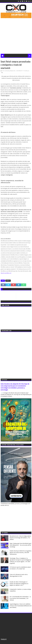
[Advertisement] (16, 37)
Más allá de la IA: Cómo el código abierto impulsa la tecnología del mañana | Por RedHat (20, 538)
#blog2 (8, 281)
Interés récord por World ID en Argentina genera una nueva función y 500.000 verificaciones (20, 553)
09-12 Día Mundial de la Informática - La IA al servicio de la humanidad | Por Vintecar (20, 598)
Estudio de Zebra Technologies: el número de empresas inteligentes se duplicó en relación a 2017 (19, 584)
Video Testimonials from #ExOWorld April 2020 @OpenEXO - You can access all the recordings (20, 545)
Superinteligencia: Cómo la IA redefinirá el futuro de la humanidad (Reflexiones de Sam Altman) (21, 606)
